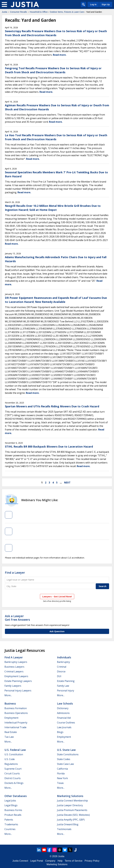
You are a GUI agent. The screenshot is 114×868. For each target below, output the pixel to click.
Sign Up (106, 4)
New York (62, 778)
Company (50, 861)
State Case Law (65, 764)
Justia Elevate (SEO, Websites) (73, 815)
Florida (61, 773)
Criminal (62, 667)
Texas (60, 783)
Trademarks (11, 824)
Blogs (60, 732)
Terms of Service (74, 861)
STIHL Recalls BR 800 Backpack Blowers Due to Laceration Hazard (49, 447)
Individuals (64, 657)
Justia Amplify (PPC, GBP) (71, 820)
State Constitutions (68, 754)
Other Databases (16, 796)
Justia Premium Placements (72, 810)
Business (10, 703)
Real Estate (11, 732)
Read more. (60, 55)
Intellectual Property (16, 723)
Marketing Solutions (70, 796)
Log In (93, 4)
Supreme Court (13, 769)
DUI (59, 676)
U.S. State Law (66, 750)
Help (60, 861)
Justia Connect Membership (72, 801)
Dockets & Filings (14, 783)
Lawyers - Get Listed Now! (57, 596)
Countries (10, 829)
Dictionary (63, 708)
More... (8, 695)
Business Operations (16, 713)
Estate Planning (66, 681)
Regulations (11, 764)
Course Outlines (66, 723)
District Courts (13, 778)
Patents (9, 820)
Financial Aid (64, 718)
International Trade (15, 727)
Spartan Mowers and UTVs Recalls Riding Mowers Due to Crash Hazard (52, 406)
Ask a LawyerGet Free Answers (17, 618)
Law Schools (65, 703)
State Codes (64, 759)
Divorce (61, 671)
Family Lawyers (13, 686)
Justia (5, 12)
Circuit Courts (12, 773)
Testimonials (64, 829)
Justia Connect (20, 861)
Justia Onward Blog (68, 824)
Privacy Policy (92, 861)
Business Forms (13, 810)
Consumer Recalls (18, 12)
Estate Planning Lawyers (18, 681)
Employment (11, 718)
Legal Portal (37, 861)
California (62, 769)
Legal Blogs (11, 805)
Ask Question (57, 631)
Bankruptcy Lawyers (16, 662)
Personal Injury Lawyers (18, 691)
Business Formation (16, 708)
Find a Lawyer (15, 573)
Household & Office (39, 12)
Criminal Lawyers (14, 671)
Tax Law (9, 737)
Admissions (63, 713)
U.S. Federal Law (15, 750)
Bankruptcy (63, 662)
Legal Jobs (10, 801)
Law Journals (64, 727)
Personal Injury (66, 691)
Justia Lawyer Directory (70, 805)
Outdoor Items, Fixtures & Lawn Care (67, 12)
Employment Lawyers (16, 676)
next (67, 483)
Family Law (63, 686)
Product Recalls (13, 815)
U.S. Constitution (14, 754)
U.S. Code (10, 759)
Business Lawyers (14, 667)
